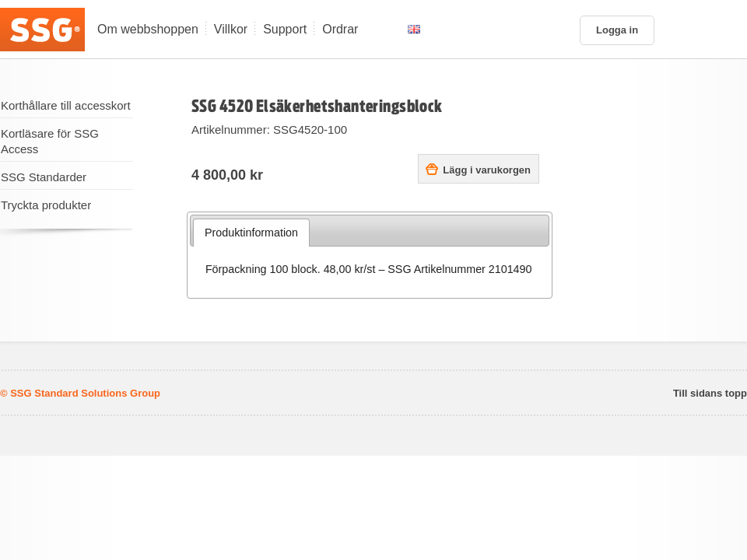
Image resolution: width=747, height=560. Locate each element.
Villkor (231, 29)
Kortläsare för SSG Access (50, 141)
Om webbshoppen (148, 29)
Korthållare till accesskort (66, 105)
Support (285, 29)
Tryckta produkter (46, 205)
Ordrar (340, 29)
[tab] (252, 233)
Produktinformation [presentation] (251, 233)
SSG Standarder (44, 177)
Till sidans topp (710, 394)
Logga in (617, 30)
